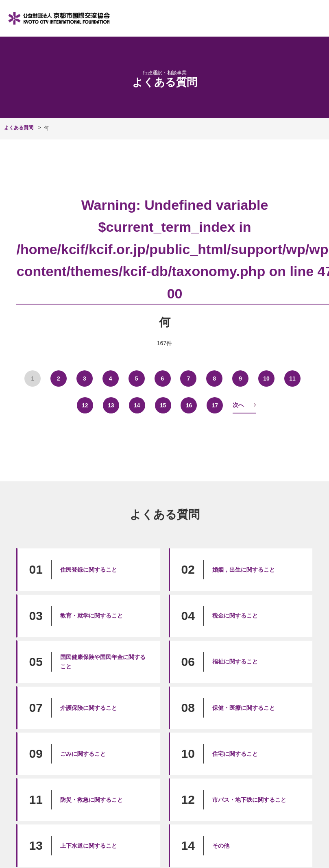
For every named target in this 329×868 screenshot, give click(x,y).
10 (266, 378)
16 (189, 405)
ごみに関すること (83, 753)
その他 (221, 845)
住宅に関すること (235, 753)
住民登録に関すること (89, 569)
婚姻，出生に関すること (244, 569)
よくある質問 (19, 127)
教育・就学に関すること (92, 615)
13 (111, 405)
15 (163, 405)
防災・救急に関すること (92, 799)
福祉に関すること (235, 661)
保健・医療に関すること (244, 707)
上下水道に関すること (89, 845)
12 (85, 405)
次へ (238, 404)
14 (137, 405)
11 (292, 378)
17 (215, 405)
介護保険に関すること (89, 707)
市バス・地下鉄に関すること (249, 799)
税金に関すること (235, 615)
